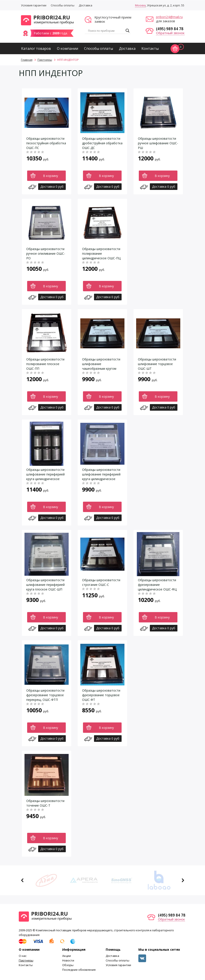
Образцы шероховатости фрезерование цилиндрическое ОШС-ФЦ (157, 585)
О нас (23, 956)
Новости (68, 960)
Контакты (150, 48)
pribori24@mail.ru (169, 17)
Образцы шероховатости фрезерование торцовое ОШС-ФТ (101, 695)
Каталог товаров (36, 48)
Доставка (86, 5)
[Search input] (106, 31)
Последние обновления (79, 970)
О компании (68, 48)
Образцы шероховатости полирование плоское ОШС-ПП (45, 364)
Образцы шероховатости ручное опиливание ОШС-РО (46, 253)
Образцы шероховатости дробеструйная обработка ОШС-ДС (102, 143)
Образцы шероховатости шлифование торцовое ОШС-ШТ (157, 364)
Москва (140, 5)
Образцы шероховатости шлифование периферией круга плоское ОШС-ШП (45, 585)
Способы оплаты (63, 5)
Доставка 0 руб (52, 187)
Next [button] (183, 880)
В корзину (51, 176)
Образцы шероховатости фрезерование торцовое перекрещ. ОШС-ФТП (45, 695)
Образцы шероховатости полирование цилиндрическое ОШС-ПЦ (101, 253)
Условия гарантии (34, 5)
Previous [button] (22, 880)
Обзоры (68, 965)
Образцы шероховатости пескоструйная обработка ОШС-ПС (46, 143)
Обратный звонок (170, 33)
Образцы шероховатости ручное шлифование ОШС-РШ (158, 143)
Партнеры (26, 960)
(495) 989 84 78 (170, 29)
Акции (67, 956)
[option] (46, 880)
